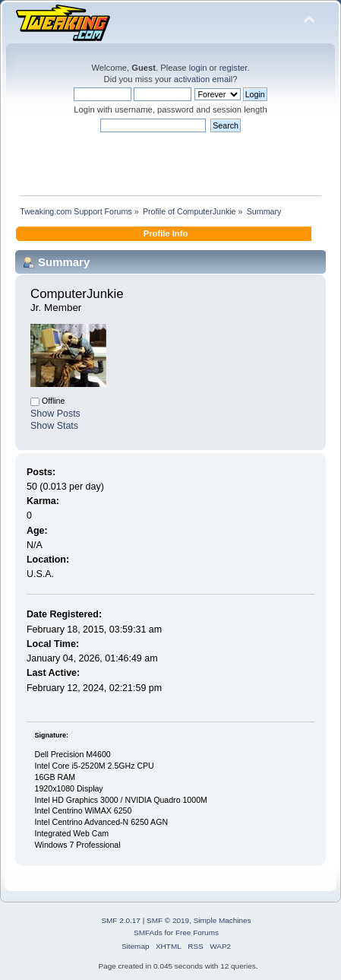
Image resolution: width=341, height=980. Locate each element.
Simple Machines (223, 920)
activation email (203, 79)
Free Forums (197, 932)
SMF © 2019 (168, 920)
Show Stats (54, 426)
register (234, 68)
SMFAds (148, 932)
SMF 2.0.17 (121, 920)
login (198, 68)
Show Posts (55, 414)
